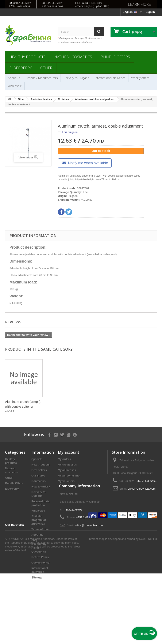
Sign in (150, 12)
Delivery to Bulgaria (76, 78)
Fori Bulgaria (70, 132)
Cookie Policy (40, 563)
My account (69, 452)
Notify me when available (85, 163)
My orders (64, 459)
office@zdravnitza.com (142, 489)
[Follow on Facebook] (49, 434)
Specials (37, 459)
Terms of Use (40, 529)
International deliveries (110, 78)
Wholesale (15, 86)
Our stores (38, 476)
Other (46, 68)
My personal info (69, 476)
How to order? (41, 487)
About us (14, 78)
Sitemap (37, 577)
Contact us (38, 481)
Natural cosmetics (73, 57)
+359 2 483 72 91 (146, 481)
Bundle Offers (115, 57)
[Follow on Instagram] (56, 434)
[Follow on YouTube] (68, 434)
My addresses (67, 470)
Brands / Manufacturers (42, 78)
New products (40, 465)
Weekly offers (140, 78)
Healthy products (27, 57)
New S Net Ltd (148, 609)
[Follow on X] (62, 434)
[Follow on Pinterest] (75, 434)
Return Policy (40, 557)
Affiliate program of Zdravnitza (39, 520)
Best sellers (39, 470)
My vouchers (66, 481)
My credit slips (67, 465)
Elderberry (20, 68)
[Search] (99, 32)
